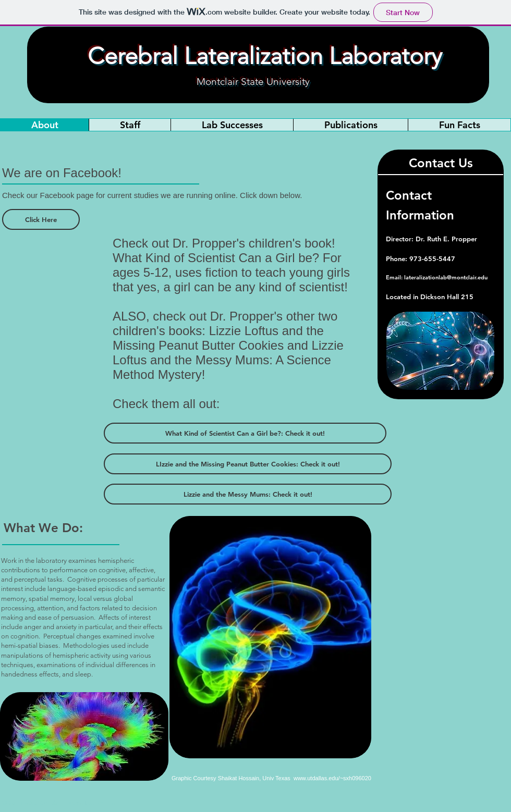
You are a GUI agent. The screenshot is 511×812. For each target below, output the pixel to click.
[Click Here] (41, 219)
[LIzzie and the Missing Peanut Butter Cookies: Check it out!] (248, 464)
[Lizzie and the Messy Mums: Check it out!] (248, 494)
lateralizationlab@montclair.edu (446, 277)
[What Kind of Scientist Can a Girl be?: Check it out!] (245, 433)
